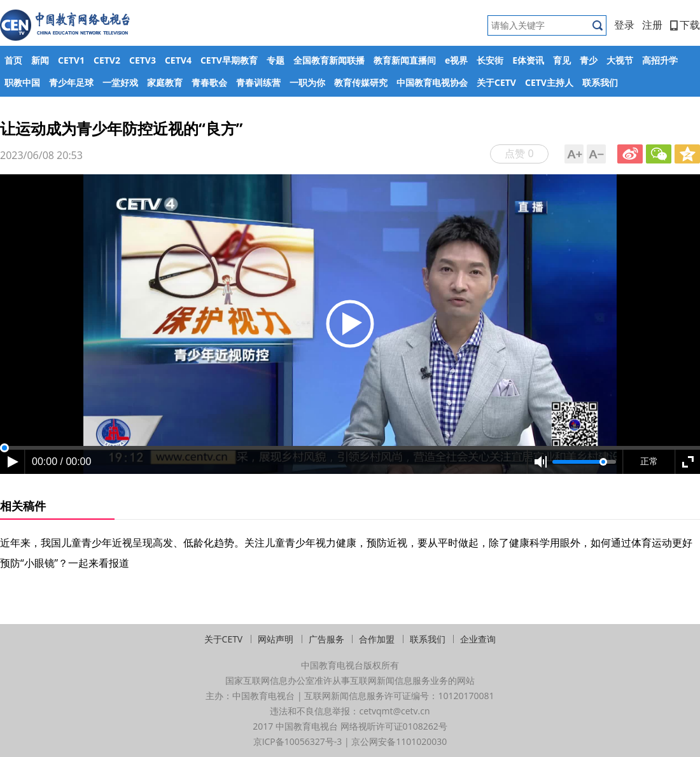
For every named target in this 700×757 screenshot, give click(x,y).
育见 (562, 60)
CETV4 (178, 60)
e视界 (456, 60)
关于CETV (496, 82)
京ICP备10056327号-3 (298, 741)
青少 (589, 60)
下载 (685, 25)
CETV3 (143, 60)
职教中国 (22, 82)
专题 (276, 60)
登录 (624, 25)
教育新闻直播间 (405, 60)
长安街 (490, 60)
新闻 (40, 60)
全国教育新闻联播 (329, 60)
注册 (652, 25)
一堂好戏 (120, 82)
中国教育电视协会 (432, 82)
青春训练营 (258, 82)
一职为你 (307, 82)
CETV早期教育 (229, 60)
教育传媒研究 (361, 82)
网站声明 (276, 639)
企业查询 (478, 639)
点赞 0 (519, 153)
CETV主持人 (549, 82)
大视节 (620, 60)
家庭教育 (165, 82)
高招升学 (660, 60)
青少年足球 (71, 82)
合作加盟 (377, 639)
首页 (13, 60)
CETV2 (107, 60)
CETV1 (71, 60)
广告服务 (326, 639)
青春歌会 (209, 82)
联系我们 (600, 82)
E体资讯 (528, 60)
